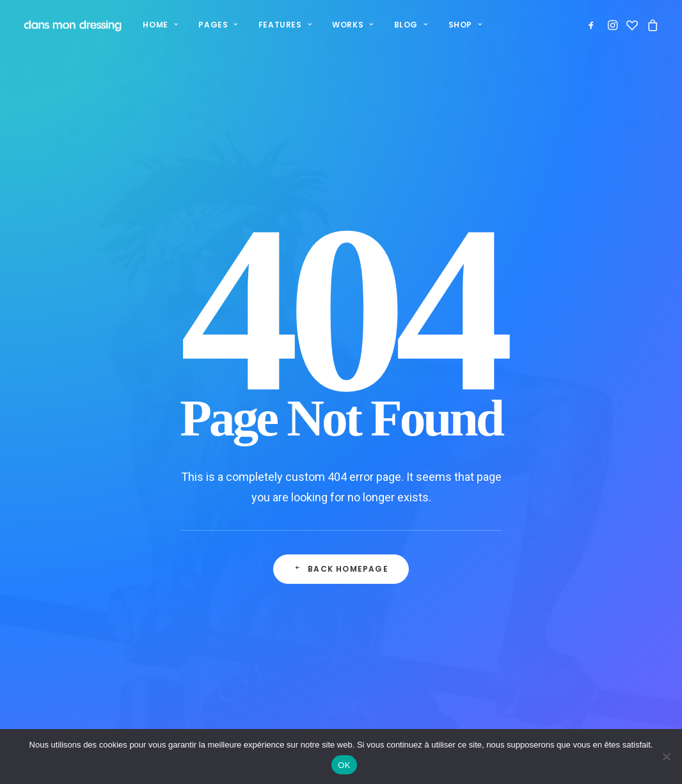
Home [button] (158, 25)
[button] (593, 25)
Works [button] (351, 25)
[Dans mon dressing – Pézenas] (71, 25)
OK (344, 765)
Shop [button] (464, 25)
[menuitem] (158, 25)
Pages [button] (216, 25)
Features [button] (283, 25)
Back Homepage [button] (341, 407)
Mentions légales (419, 642)
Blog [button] (409, 25)
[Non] (666, 757)
